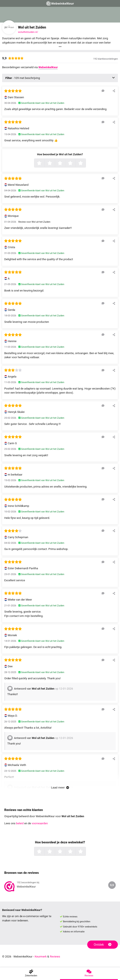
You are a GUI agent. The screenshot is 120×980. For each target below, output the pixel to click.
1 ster (44, 163)
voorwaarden (40, 823)
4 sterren (75, 163)
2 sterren (54, 163)
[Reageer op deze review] (103, 91)
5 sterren (85, 163)
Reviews (55, 957)
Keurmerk (41, 957)
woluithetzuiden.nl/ (28, 32)
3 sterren (65, 163)
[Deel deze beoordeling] (114, 91)
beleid (20, 823)
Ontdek (103, 945)
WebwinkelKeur (48, 67)
